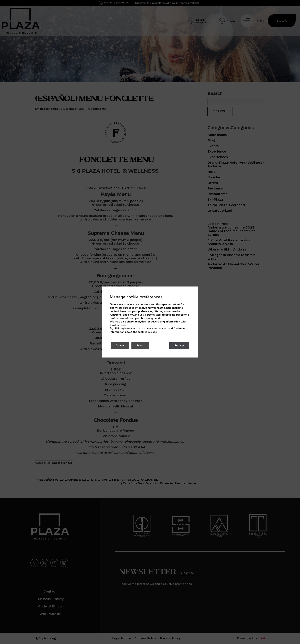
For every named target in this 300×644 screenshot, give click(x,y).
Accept (121, 346)
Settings (179, 346)
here (127, 328)
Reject (142, 346)
